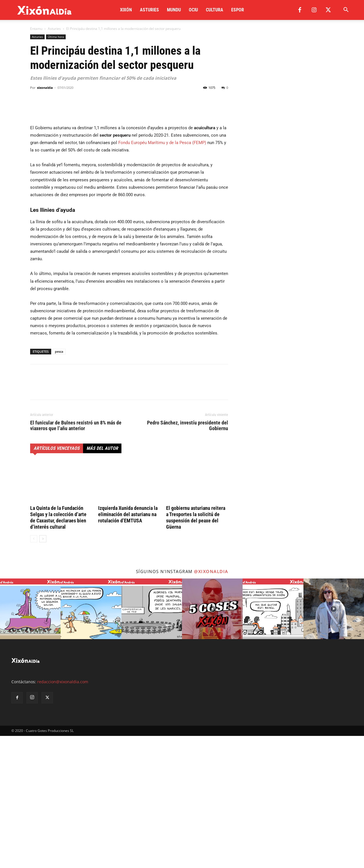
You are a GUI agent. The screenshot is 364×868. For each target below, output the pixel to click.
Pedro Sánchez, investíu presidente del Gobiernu (188, 558)
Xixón (126, 10)
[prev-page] (34, 671)
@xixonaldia (211, 703)
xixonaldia (45, 88)
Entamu (36, 29)
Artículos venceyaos (57, 580)
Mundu (174, 10)
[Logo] (45, 10)
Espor (238, 10)
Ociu (193, 10)
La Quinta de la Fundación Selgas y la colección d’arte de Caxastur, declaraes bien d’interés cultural (58, 650)
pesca (59, 484)
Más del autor (102, 580)
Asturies (149, 10)
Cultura (215, 10)
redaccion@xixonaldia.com (63, 814)
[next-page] (43, 671)
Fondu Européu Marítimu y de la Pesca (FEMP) (162, 275)
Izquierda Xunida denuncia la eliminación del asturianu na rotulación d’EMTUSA (128, 646)
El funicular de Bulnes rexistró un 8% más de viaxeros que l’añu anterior (76, 558)
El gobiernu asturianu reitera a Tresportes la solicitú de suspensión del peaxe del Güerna (196, 650)
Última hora (56, 37)
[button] (346, 10)
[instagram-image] (30, 741)
